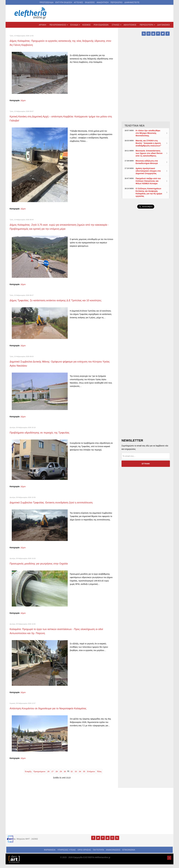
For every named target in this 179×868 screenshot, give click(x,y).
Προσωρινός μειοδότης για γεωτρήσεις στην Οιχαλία (43, 567)
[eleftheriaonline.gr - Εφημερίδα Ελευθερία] (31, 13)
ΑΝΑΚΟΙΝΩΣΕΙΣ (113, 853)
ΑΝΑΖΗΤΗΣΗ (103, 2)
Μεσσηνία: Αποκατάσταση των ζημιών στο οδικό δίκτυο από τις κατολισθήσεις (149, 153)
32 (72, 775)
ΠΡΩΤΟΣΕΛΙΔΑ (46, 2)
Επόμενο (91, 775)
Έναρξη (28, 775)
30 (65, 775)
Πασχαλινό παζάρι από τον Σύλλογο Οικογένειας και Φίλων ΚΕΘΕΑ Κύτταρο (148, 181)
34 (80, 775)
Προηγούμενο (39, 775)
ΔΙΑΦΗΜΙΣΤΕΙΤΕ (132, 2)
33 (76, 775)
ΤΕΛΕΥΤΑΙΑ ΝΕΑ (135, 126)
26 (48, 775)
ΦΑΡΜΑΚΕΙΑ (50, 853)
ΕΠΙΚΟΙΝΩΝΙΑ (129, 853)
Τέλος (99, 775)
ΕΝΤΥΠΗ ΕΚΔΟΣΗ (64, 2)
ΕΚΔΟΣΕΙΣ (90, 2)
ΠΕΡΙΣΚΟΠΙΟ (116, 2)
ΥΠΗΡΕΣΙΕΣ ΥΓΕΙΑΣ (66, 853)
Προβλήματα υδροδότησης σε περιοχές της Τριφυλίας (44, 436)
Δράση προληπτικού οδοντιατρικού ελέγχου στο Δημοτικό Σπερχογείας (148, 171)
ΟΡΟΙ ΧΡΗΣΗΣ (84, 853)
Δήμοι (23, 100)
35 (84, 775)
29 (61, 775)
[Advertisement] (146, 277)
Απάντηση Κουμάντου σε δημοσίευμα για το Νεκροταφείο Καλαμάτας (54, 712)
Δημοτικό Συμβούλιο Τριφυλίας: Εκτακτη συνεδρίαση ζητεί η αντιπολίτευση (58, 506)
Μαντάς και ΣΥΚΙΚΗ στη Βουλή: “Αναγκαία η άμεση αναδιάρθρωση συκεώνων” (148, 143)
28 (57, 775)
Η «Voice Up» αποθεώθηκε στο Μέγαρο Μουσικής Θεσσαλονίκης (148, 133)
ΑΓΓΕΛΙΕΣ (79, 2)
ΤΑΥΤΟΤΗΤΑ (98, 853)
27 (52, 775)
